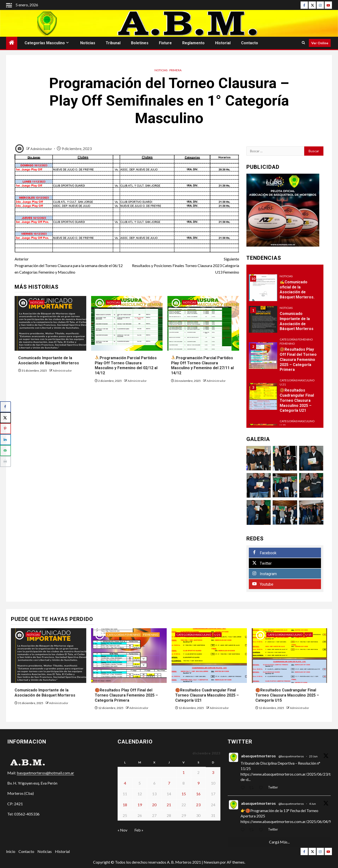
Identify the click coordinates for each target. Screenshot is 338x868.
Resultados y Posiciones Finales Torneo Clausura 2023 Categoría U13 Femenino (183, 265)
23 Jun (313, 756)
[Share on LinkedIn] (5, 440)
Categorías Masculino (45, 43)
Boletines (140, 43)
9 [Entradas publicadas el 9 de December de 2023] (198, 783)
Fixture (165, 43)
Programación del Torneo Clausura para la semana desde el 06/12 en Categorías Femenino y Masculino (71, 265)
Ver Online (320, 43)
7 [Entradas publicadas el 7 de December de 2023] (169, 783)
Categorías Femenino (296, 339)
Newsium (212, 862)
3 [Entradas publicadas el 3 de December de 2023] (213, 772)
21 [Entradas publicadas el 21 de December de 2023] (169, 805)
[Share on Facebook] (5, 407)
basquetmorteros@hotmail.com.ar (45, 773)
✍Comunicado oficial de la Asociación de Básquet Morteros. (297, 290)
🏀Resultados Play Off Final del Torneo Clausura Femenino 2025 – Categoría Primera (298, 359)
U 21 (283, 384)
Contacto (250, 43)
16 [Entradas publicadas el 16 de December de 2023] (198, 794)
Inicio (11, 851)
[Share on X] (5, 418)
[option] (285, 322)
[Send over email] (5, 451)
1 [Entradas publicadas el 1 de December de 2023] (184, 772)
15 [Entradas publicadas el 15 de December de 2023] (184, 794)
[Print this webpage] (5, 461)
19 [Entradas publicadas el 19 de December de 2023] (140, 805)
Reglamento (193, 43)
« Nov (122, 830)
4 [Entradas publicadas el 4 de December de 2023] (125, 783)
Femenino (287, 344)
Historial (223, 43)
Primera (175, 70)
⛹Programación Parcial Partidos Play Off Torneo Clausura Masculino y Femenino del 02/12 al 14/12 (126, 365)
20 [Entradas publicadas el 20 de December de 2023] (154, 805)
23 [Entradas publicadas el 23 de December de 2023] (198, 805)
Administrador (42, 149)
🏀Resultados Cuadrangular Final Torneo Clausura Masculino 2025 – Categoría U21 (297, 400)
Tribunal (113, 43)
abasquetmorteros (258, 756)
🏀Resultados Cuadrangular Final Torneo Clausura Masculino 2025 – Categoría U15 (287, 695)
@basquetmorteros (291, 756)
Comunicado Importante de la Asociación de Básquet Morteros (297, 321)
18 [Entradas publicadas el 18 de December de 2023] (125, 805)
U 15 (283, 425)
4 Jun (312, 804)
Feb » (139, 830)
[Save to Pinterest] (5, 429)
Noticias (88, 43)
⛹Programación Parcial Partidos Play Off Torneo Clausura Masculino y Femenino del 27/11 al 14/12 (202, 365)
